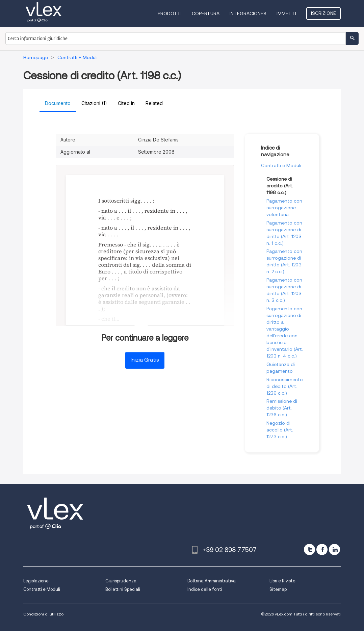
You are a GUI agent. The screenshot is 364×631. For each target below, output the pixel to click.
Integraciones (248, 14)
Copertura (206, 14)
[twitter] (309, 549)
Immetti (286, 14)
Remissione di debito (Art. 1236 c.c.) (282, 408)
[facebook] (322, 549)
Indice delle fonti (205, 589)
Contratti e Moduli (281, 165)
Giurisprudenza (121, 581)
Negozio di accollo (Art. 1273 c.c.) (280, 430)
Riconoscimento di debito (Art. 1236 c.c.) (285, 386)
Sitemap (278, 589)
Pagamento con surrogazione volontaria (284, 208)
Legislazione (36, 581)
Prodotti (170, 14)
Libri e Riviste (282, 581)
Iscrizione (323, 13)
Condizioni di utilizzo (43, 614)
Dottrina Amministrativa (212, 581)
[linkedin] (334, 549)
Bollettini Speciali (123, 589)
